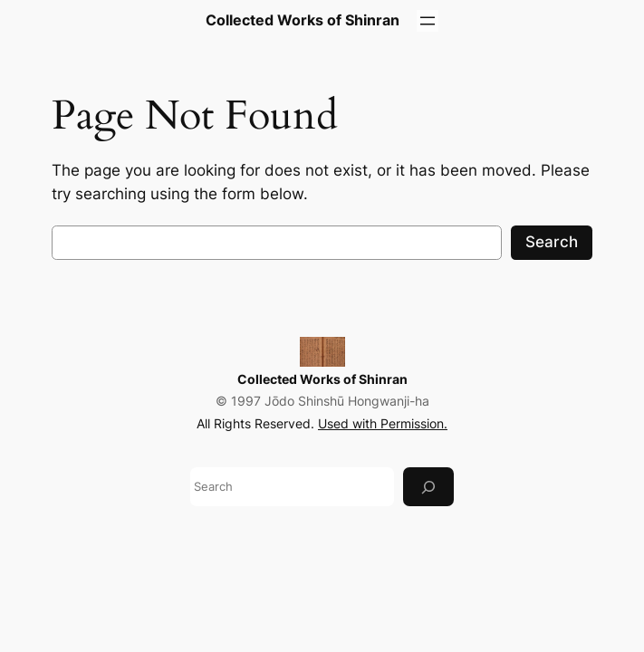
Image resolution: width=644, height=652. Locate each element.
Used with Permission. (383, 423)
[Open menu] (428, 21)
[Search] (428, 487)
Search (552, 242)
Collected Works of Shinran (322, 379)
